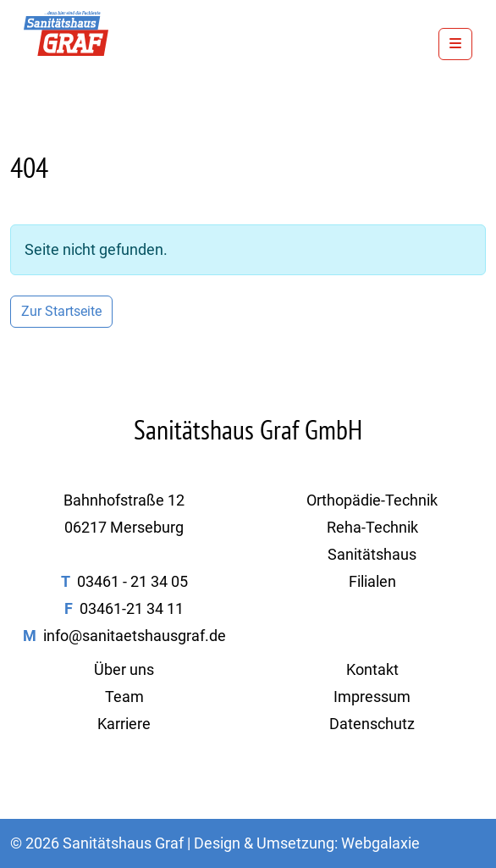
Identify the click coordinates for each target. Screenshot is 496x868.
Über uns (124, 669)
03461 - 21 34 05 (132, 581)
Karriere (124, 724)
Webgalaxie (380, 843)
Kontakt (372, 669)
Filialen (372, 581)
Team (124, 697)
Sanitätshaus (372, 554)
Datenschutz (372, 724)
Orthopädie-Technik (372, 500)
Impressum (372, 697)
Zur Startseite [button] (61, 311)
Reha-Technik (372, 527)
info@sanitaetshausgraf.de (135, 636)
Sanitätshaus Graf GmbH (248, 429)
